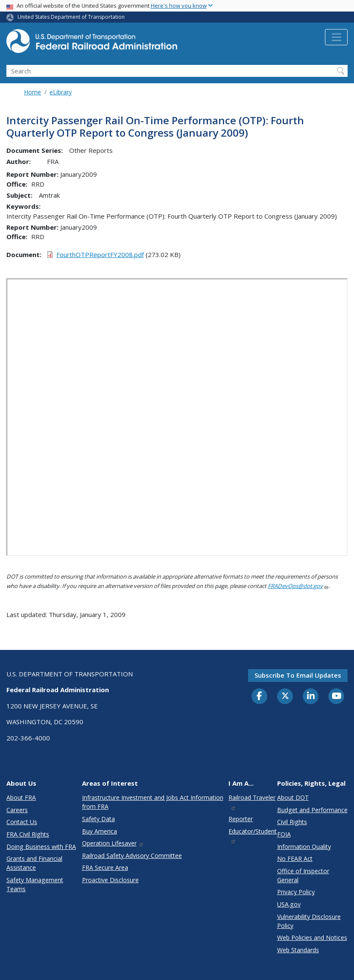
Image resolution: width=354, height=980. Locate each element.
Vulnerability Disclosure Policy (309, 921)
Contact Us (22, 822)
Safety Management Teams (35, 884)
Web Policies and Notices (312, 938)
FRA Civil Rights (28, 834)
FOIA (284, 834)
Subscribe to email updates (298, 675)
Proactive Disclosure (110, 880)
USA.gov (289, 904)
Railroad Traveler (252, 802)
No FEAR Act (295, 859)
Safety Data (98, 819)
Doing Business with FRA (41, 847)
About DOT (293, 797)
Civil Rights (292, 822)
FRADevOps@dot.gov (298, 586)
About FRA (21, 797)
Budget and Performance (312, 810)
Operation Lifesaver (113, 843)
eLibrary (61, 92)
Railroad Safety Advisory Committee (132, 856)
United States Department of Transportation (71, 17)
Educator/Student (253, 835)
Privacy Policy (296, 892)
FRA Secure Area (105, 867)
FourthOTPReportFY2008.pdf (100, 255)
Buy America (99, 831)
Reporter (241, 819)
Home (32, 92)
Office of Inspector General (303, 875)
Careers (17, 810)
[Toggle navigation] (336, 37)
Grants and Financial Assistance (34, 863)
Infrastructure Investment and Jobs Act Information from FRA (153, 802)
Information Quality (304, 847)
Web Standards (298, 950)
